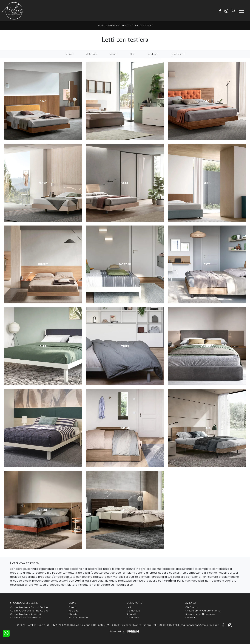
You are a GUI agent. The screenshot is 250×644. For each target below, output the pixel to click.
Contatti (190, 618)
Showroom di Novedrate (200, 614)
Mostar (125, 264)
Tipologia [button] (153, 54)
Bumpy (43, 264)
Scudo (125, 101)
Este (207, 264)
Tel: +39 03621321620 (165, 625)
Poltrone (73, 611)
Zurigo (125, 428)
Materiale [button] (91, 54)
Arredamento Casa (116, 26)
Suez (43, 346)
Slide (125, 182)
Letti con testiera (144, 26)
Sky (207, 101)
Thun (125, 346)
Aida (43, 101)
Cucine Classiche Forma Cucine (29, 611)
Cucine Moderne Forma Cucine (29, 607)
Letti (131, 26)
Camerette (133, 611)
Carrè (43, 510)
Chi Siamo (191, 607)
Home (100, 26)
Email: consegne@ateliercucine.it (200, 625)
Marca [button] (69, 54)
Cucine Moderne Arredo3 (25, 614)
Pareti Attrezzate (78, 618)
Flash (43, 182)
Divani (72, 607)
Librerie (73, 614)
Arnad (43, 428)
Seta (207, 182)
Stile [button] (132, 54)
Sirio (125, 510)
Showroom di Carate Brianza (203, 611)
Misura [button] (113, 54)
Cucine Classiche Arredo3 (26, 618)
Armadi (131, 614)
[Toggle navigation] (241, 11)
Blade (207, 428)
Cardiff (207, 346)
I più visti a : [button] (178, 54)
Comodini (133, 618)
